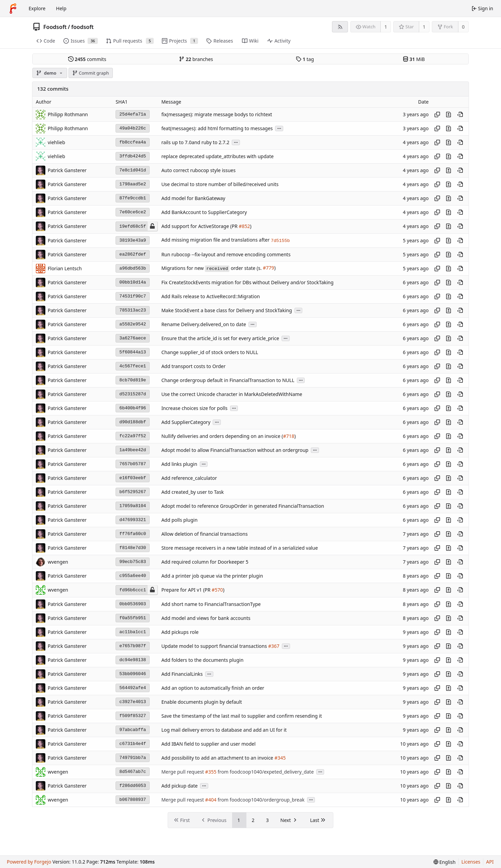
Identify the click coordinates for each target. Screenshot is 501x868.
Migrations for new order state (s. (212, 268)
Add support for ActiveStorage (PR (200, 226)
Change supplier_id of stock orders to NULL (210, 352)
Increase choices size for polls (194, 408)
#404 (211, 800)
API (490, 862)
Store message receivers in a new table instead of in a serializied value (239, 548)
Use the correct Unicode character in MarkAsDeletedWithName (232, 394)
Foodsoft (55, 27)
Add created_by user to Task (192, 492)
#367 (274, 646)
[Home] (13, 9)
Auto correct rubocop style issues (198, 170)
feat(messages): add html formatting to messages (217, 128)
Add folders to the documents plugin (202, 660)
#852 (244, 226)
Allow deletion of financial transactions (204, 534)
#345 (280, 758)
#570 (217, 590)
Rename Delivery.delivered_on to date (204, 324)
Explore (37, 8)
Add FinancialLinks (182, 674)
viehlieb (56, 142)
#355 (211, 772)
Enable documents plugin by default (202, 702)
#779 (268, 268)
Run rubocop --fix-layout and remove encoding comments (226, 254)
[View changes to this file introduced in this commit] (449, 115)
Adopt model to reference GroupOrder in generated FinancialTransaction (243, 506)
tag (305, 59)
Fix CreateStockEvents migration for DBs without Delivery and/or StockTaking (247, 282)
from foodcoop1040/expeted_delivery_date (265, 772)
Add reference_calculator (189, 478)
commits (87, 59)
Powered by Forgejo (29, 862)
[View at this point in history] (460, 115)
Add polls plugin (179, 520)
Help (61, 8)
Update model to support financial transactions (215, 646)
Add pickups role (180, 632)
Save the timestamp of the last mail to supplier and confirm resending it (241, 716)
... (279, 128)
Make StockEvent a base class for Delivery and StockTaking (226, 310)
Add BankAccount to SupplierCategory (204, 212)
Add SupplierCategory (186, 422)
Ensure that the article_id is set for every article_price (220, 338)
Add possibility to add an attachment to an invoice (218, 758)
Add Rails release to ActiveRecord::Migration (210, 296)
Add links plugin (179, 464)
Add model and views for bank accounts (206, 618)
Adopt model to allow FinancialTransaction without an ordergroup (235, 450)
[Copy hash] (437, 115)
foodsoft (82, 27)
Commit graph (91, 73)
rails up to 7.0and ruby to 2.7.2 (195, 142)
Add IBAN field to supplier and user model (208, 744)
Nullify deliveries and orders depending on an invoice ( (222, 436)
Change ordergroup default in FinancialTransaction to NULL (228, 380)
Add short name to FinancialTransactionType (211, 604)
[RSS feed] (340, 27)
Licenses (471, 862)
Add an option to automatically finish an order (213, 688)
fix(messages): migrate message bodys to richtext (217, 114)
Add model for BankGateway (193, 198)
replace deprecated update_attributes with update (217, 156)
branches (196, 59)
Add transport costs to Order (193, 366)
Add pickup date (179, 786)
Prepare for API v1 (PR (186, 590)
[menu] (445, 862)
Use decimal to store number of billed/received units (220, 184)
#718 (289, 436)
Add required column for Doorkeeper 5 (205, 562)
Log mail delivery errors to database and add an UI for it (224, 730)
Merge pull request (183, 772)
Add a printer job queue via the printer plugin (212, 576)
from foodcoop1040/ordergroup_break (261, 800)
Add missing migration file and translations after (216, 240)
